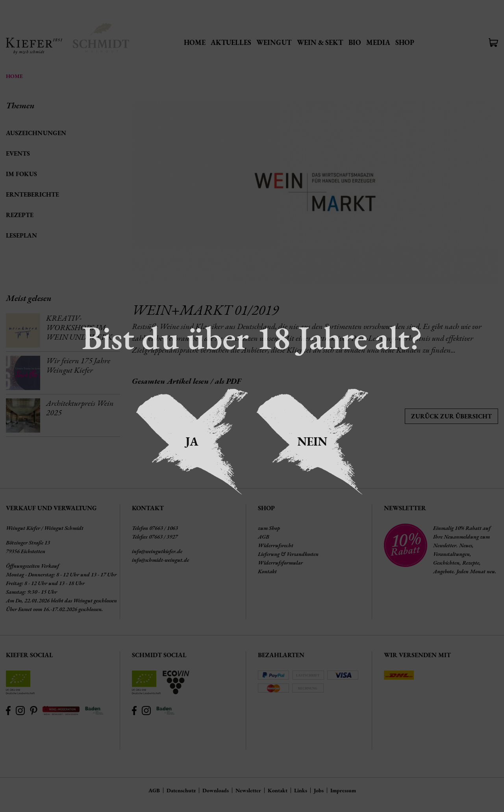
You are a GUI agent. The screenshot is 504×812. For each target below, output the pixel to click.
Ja (192, 441)
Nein (312, 441)
